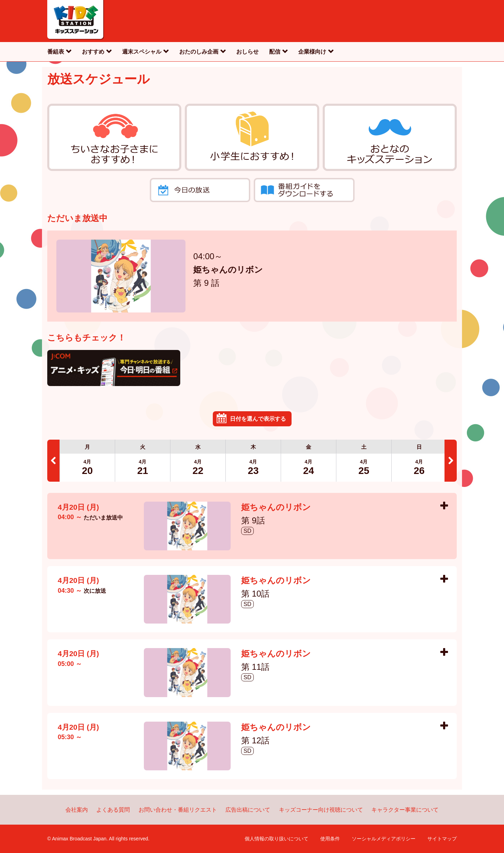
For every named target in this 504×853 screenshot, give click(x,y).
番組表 (56, 52)
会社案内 (77, 810)
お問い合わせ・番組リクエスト (178, 810)
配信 (275, 52)
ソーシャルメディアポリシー (384, 839)
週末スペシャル (142, 52)
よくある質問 (113, 810)
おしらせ (247, 52)
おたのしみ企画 (199, 52)
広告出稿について (248, 810)
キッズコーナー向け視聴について (321, 810)
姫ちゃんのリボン (228, 270)
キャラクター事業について (405, 810)
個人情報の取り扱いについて (276, 839)
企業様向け (312, 52)
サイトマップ (442, 839)
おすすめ (93, 52)
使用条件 (330, 839)
